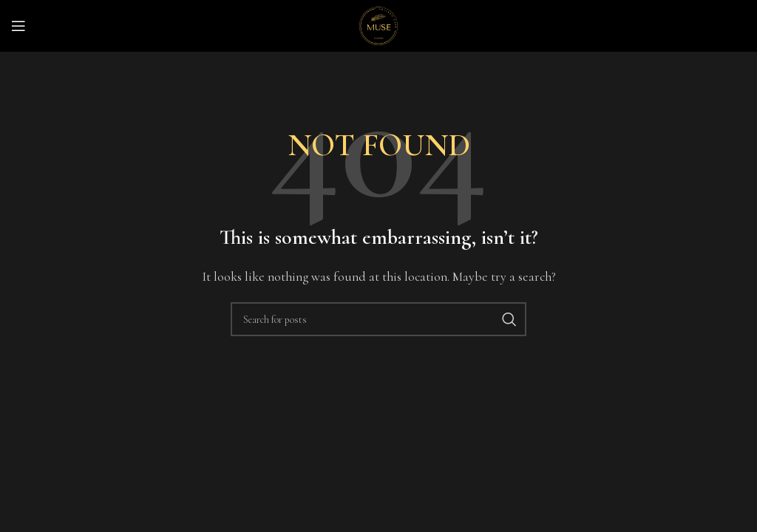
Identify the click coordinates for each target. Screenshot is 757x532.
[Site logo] (378, 24)
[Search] (378, 319)
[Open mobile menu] (18, 26)
